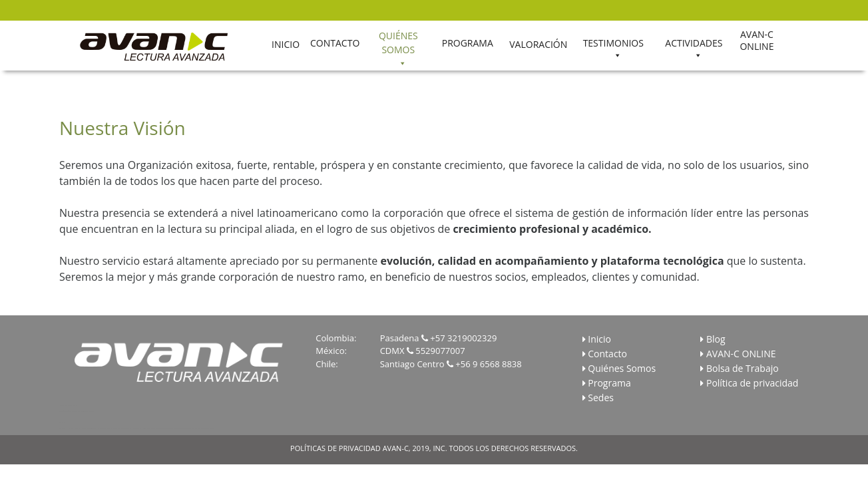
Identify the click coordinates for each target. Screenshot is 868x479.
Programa (609, 383)
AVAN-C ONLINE (757, 41)
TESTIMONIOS (613, 43)
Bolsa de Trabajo (743, 368)
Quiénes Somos (622, 368)
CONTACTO (335, 43)
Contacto (607, 354)
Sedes (601, 398)
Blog (716, 339)
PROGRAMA (468, 43)
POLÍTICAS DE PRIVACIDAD (335, 448)
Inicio (599, 339)
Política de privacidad (752, 383)
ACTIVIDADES (694, 43)
